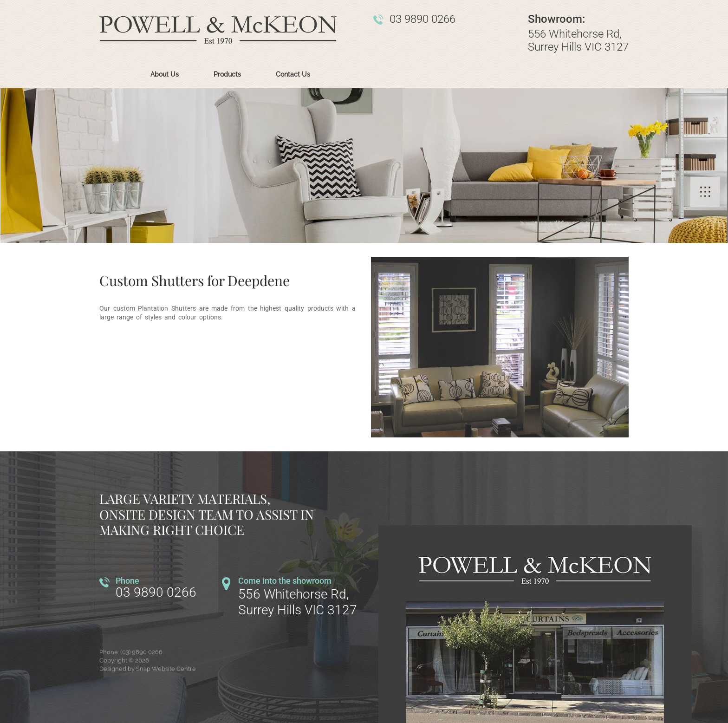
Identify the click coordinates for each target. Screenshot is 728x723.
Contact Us (293, 75)
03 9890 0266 (422, 20)
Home (116, 75)
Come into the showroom (285, 581)
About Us (165, 75)
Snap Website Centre (166, 673)
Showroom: (556, 20)
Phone (127, 581)
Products (227, 75)
